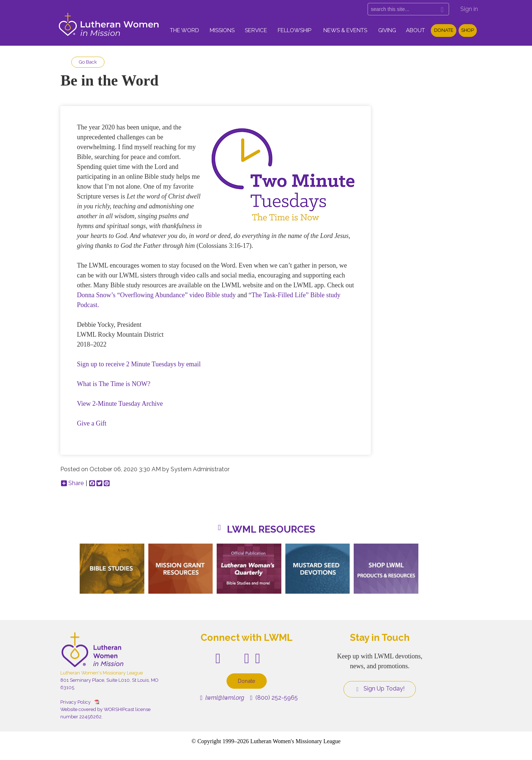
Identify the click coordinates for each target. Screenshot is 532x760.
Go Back (88, 62)
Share (72, 483)
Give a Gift (92, 423)
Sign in (469, 9)
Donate (444, 30)
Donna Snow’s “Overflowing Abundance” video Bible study (156, 295)
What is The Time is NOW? (113, 384)
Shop (468, 30)
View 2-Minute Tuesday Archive (120, 404)
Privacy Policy (75, 702)
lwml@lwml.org (222, 698)
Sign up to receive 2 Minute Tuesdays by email (139, 364)
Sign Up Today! (380, 689)
